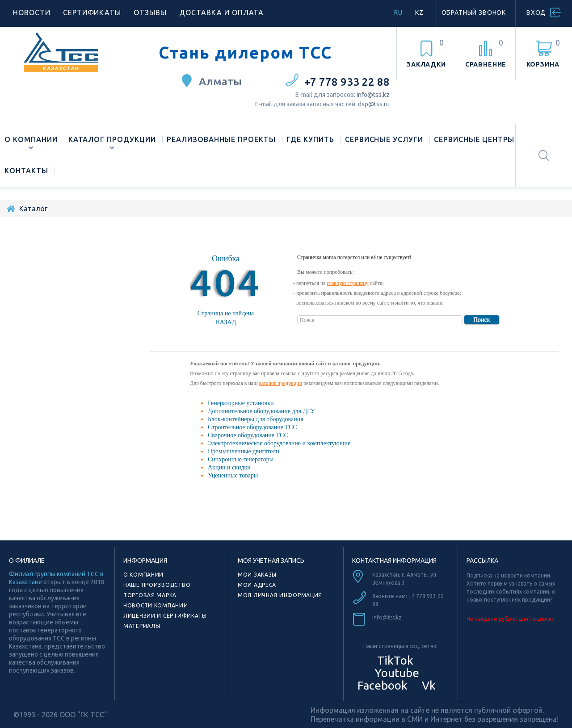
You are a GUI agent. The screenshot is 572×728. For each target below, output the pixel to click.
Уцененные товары (233, 475)
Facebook (381, 685)
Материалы (142, 626)
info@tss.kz (373, 95)
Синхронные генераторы (241, 459)
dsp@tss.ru (374, 104)
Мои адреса (257, 585)
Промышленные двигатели (244, 451)
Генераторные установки (241, 403)
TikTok (395, 660)
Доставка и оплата (221, 13)
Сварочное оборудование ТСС (248, 435)
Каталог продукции (112, 139)
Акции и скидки (229, 467)
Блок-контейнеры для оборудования (256, 419)
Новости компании (156, 605)
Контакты (26, 171)
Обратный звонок (474, 13)
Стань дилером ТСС (245, 53)
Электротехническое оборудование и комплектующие (279, 443)
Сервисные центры (474, 139)
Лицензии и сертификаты (165, 616)
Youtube (395, 673)
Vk (427, 685)
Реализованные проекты (221, 139)
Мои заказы (257, 575)
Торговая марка (150, 595)
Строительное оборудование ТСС (252, 427)
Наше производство (157, 585)
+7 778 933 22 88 (347, 82)
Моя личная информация (280, 595)
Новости (32, 13)
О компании (31, 139)
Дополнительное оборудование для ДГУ (261, 411)
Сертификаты (92, 13)
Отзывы (150, 13)
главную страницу (348, 283)
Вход (536, 13)
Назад (226, 322)
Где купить (310, 139)
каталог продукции (280, 383)
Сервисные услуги (384, 139)
